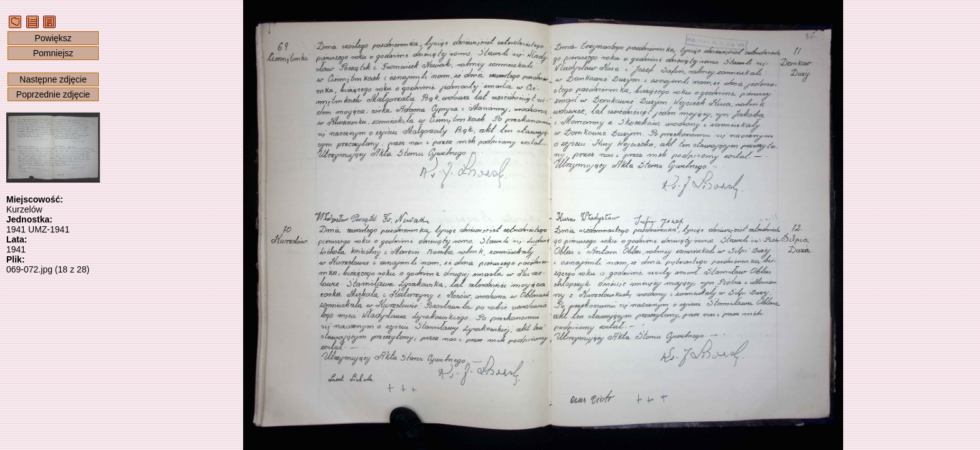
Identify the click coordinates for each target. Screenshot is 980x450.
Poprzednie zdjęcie (53, 94)
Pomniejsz (53, 53)
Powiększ (53, 38)
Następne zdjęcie (53, 79)
